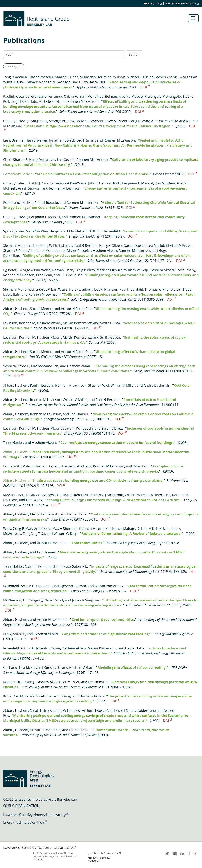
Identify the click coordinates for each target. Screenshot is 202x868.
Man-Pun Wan (37, 231)
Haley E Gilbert (26, 82)
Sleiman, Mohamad (18, 246)
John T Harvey (99, 183)
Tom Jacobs (38, 121)
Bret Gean (44, 275)
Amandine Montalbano (46, 251)
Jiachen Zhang (166, 77)
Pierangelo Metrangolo (163, 96)
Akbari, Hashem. (16, 452)
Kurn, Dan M (13, 696)
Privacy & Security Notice (99, 859)
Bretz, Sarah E (14, 634)
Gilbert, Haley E (15, 121)
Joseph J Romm (74, 586)
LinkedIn (182, 855)
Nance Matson (124, 529)
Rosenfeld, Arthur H (19, 586)
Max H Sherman (65, 529)
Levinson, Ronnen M (19, 323)
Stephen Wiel (99, 385)
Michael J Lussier (140, 77)
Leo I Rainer (86, 140)
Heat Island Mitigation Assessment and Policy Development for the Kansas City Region (98, 126)
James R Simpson (86, 600)
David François (106, 289)
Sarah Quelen (135, 246)
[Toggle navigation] (193, 18)
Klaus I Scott (54, 600)
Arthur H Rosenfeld (105, 231)
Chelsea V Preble (179, 246)
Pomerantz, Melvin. (18, 174)
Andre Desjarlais (157, 385)
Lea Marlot (156, 246)
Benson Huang (59, 696)
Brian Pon (141, 466)
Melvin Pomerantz (91, 121)
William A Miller (123, 385)
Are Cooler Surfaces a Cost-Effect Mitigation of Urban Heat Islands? (93, 174)
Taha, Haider (13, 443)
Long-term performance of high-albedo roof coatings (106, 634)
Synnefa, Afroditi (16, 366)
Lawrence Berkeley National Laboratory (36, 815)
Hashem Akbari (105, 251)
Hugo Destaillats (92, 82)
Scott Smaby (185, 270)
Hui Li (116, 183)
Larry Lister (71, 682)
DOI (145, 87)
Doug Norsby (139, 121)
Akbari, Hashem (16, 309)
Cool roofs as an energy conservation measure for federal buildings (116, 443)
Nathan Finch (63, 270)
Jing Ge (62, 160)
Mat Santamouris (45, 366)
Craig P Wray (85, 270)
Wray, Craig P (13, 529)
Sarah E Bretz (112, 428)
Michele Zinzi (49, 101)
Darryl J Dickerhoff (109, 495)
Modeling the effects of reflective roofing (132, 668)
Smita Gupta (110, 323)
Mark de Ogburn (110, 270)
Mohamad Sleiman (102, 96)
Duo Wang (34, 500)
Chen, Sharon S (15, 160)
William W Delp (136, 270)
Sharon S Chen (67, 77)
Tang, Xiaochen (15, 77)
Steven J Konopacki (78, 428)
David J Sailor (125, 710)
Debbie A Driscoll (150, 529)
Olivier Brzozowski (44, 495)
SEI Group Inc (71, 275)
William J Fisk (160, 495)
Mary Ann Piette (38, 529)
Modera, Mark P (15, 495)
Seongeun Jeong (62, 121)
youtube (196, 855)
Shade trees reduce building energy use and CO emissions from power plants (97, 481)
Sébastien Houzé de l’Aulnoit (103, 77)
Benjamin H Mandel (138, 183)
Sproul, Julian (14, 231)
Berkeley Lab (153, 3)
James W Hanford (67, 710)
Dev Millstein (117, 121)
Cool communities (87, 543)
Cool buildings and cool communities (103, 620)
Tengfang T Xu (34, 534)
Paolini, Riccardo (16, 96)
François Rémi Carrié (76, 495)
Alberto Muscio (131, 96)
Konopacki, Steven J (19, 682)
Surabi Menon (41, 309)
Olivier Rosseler (41, 77)
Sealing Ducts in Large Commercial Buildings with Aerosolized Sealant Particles (113, 500)
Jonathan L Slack (62, 140)
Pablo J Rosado (41, 183)
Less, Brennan (14, 140)
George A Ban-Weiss (70, 183)
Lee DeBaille (98, 682)
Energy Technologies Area (182, 3)
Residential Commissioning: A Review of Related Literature (131, 534)
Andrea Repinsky (164, 121)
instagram (175, 855)
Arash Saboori (29, 188)
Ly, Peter (10, 270)
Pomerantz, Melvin (18, 203)
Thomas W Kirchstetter (54, 246)
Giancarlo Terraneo (47, 96)
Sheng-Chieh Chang (76, 466)
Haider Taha (77, 514)
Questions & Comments (104, 853)
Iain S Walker (37, 140)
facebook (189, 855)
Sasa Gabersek (75, 566)
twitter (168, 855)
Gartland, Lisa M (16, 668)
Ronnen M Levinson (55, 82)
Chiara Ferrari (75, 96)
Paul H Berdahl (86, 246)
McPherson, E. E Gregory (23, 600)
